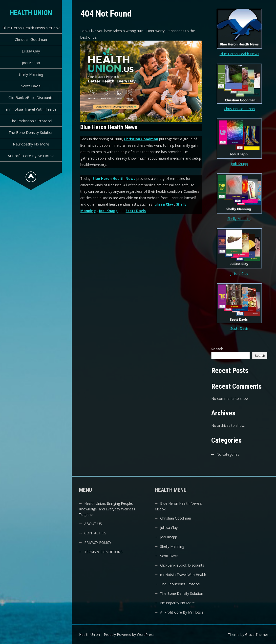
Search (217, 349)
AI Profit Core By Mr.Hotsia (31, 156)
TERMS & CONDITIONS (103, 552)
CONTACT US (95, 533)
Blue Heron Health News (114, 179)
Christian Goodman (31, 39)
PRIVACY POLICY (98, 542)
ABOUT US (93, 524)
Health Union (31, 13)
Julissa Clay (31, 51)
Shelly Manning (31, 74)
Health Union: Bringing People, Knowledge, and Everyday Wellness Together (107, 509)
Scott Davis (31, 86)
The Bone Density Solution (31, 132)
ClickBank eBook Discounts (31, 97)
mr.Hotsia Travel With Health (31, 109)
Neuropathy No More (31, 144)
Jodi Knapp (31, 63)
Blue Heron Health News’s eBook (31, 28)
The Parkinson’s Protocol (31, 121)
